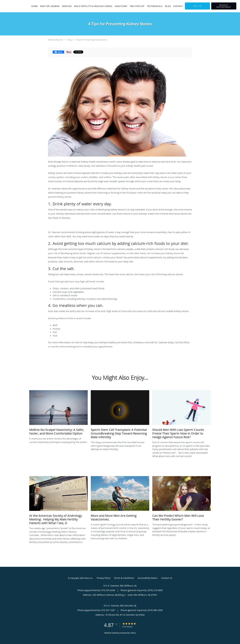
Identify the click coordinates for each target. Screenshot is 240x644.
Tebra (133, 633)
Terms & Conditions (124, 578)
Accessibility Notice (148, 578)
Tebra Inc (88, 578)
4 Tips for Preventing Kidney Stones (91, 40)
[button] (224, 6)
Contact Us (167, 578)
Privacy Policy (104, 578)
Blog (70, 40)
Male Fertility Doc (56, 40)
